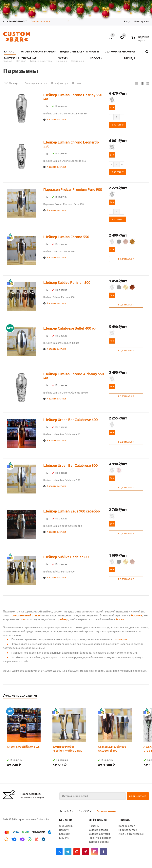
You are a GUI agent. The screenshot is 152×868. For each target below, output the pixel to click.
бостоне (137, 615)
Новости (64, 830)
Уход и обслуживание (131, 834)
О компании (66, 826)
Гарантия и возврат (100, 838)
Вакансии (65, 834)
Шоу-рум (64, 838)
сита (23, 619)
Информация (98, 820)
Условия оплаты (98, 830)
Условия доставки (99, 834)
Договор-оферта (99, 842)
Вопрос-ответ (127, 826)
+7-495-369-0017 (78, 811)
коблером (121, 639)
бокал (120, 619)
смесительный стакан (26, 615)
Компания (66, 820)
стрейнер (62, 619)
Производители (128, 830)
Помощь (124, 820)
